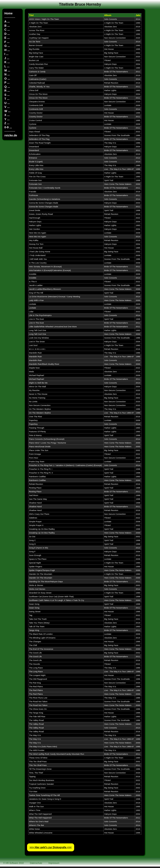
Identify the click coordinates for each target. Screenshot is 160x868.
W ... (7, 111)
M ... (7, 70)
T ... (7, 99)
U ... (7, 103)
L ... (7, 66)
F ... (7, 42)
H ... (7, 50)
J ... (7, 58)
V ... (7, 107)
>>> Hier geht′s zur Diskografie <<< (51, 847)
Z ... (7, 123)
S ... (7, 95)
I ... (6, 54)
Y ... (7, 119)
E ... (7, 38)
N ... (7, 74)
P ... (7, 82)
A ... (7, 21)
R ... (7, 91)
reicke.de (11, 135)
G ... (7, 46)
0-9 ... (8, 127)
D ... (7, 34)
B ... (7, 26)
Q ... (7, 87)
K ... (7, 62)
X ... (7, 115)
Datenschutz (36, 863)
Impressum (54, 863)
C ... (7, 30)
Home (8, 13)
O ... (7, 79)
